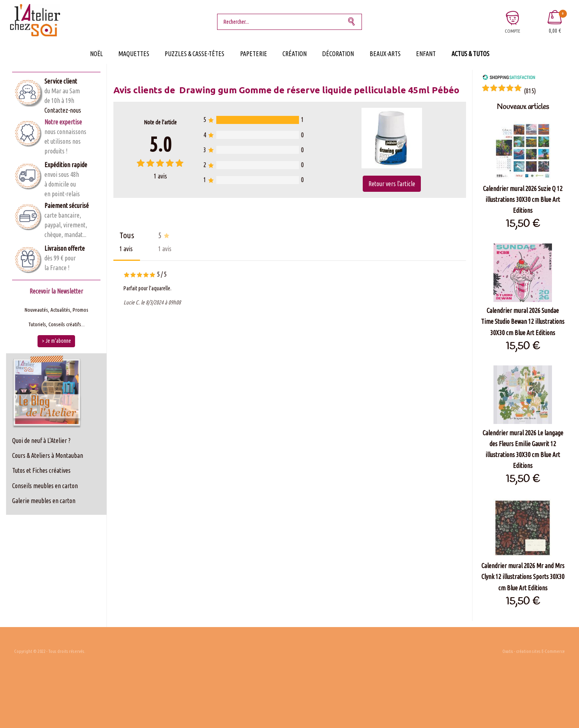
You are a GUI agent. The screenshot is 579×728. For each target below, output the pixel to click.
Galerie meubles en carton (44, 501)
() (530, 91)
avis (160, 176)
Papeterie (254, 54)
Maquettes (134, 54)
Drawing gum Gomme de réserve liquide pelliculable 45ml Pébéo (319, 90)
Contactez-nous (63, 110)
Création (295, 54)
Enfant (426, 54)
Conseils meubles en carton (45, 486)
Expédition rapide (66, 165)
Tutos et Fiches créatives (41, 470)
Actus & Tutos (470, 54)
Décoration (338, 54)
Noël (96, 54)
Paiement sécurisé (67, 206)
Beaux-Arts (385, 54)
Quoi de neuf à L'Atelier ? (41, 441)
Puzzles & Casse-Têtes (194, 54)
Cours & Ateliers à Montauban (48, 455)
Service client (61, 81)
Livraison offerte (65, 248)
